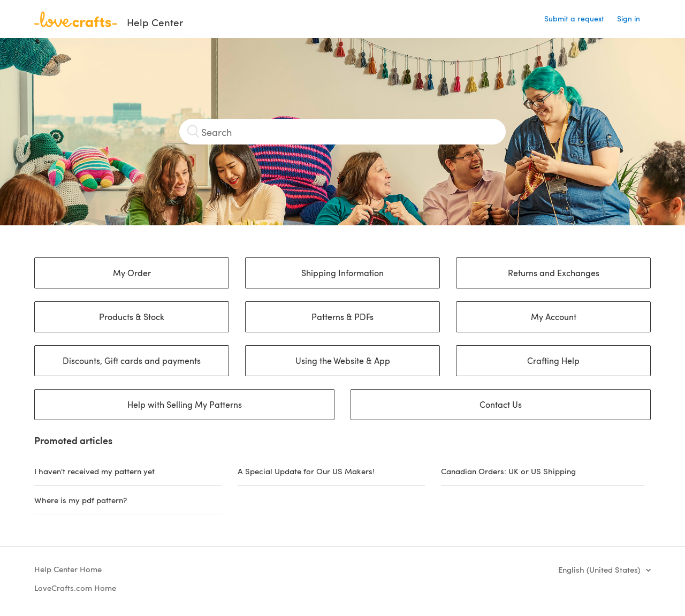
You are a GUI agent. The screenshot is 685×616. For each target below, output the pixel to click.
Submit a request (574, 18)
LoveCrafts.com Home (75, 588)
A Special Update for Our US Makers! (306, 471)
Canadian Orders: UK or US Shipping (508, 471)
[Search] (342, 132)
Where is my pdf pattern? (81, 500)
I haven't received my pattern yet (94, 471)
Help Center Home (68, 569)
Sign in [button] (629, 18)
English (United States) (600, 569)
